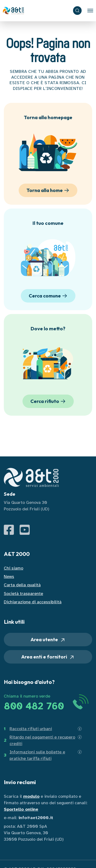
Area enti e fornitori (48, 657)
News (9, 577)
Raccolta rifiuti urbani (31, 729)
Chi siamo (14, 568)
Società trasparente (23, 594)
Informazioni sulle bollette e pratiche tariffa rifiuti (37, 755)
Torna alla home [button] (49, 190)
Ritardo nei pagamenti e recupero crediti (42, 740)
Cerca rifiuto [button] (49, 401)
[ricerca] (77, 11)
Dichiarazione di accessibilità (33, 602)
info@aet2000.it (36, 818)
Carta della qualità (22, 585)
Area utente (48, 640)
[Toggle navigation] (90, 11)
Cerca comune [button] (49, 296)
